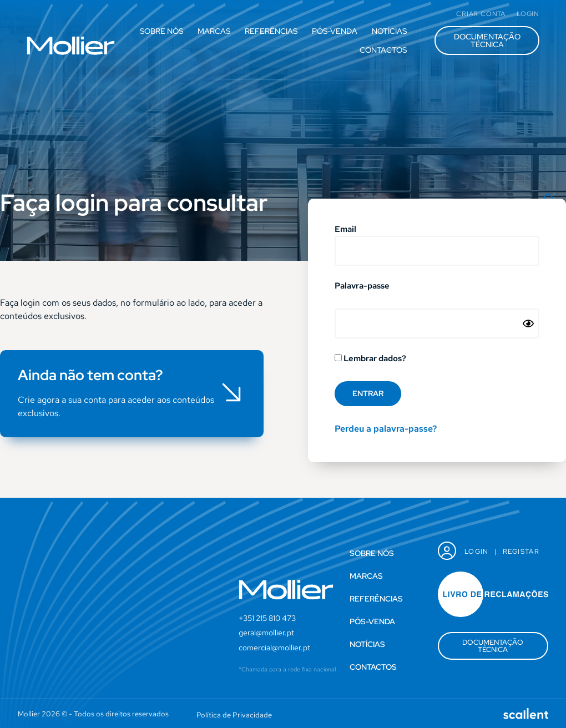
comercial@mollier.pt (274, 648)
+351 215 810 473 (267, 618)
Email (345, 230)
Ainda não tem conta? (90, 375)
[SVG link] (71, 46)
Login (477, 552)
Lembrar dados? (370, 359)
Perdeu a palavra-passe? (386, 429)
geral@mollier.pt (266, 633)
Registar (521, 552)
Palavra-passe (362, 287)
